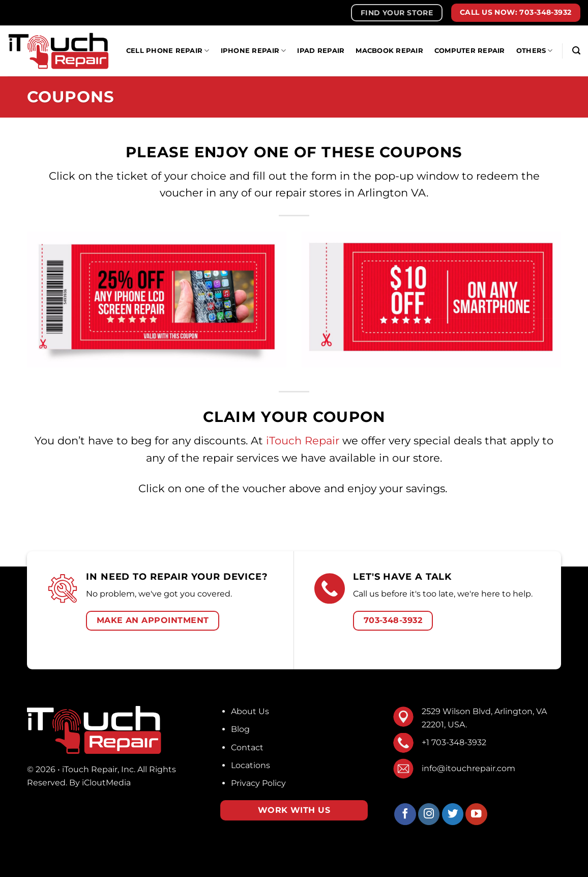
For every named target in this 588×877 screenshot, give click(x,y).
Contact (247, 747)
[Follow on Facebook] (405, 814)
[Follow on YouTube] (476, 814)
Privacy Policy (258, 783)
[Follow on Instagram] (429, 814)
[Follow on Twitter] (453, 814)
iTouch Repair (303, 441)
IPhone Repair (254, 51)
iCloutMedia (106, 783)
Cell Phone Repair (168, 51)
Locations (251, 765)
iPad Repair (321, 51)
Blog (240, 729)
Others (535, 51)
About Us (250, 711)
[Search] (576, 51)
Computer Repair (470, 51)
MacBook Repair (389, 51)
